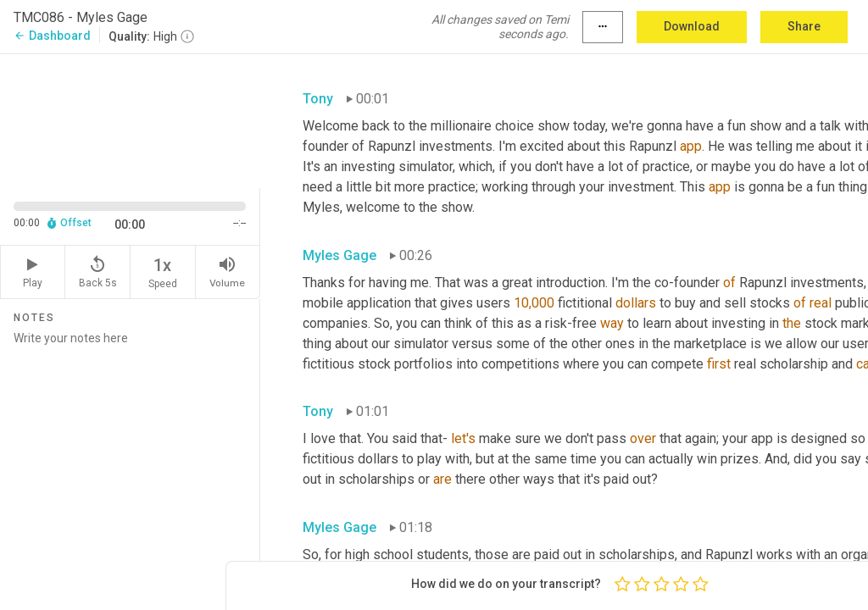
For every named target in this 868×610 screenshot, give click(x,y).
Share (804, 26)
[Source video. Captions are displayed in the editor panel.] (130, 119)
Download (692, 26)
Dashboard (52, 36)
